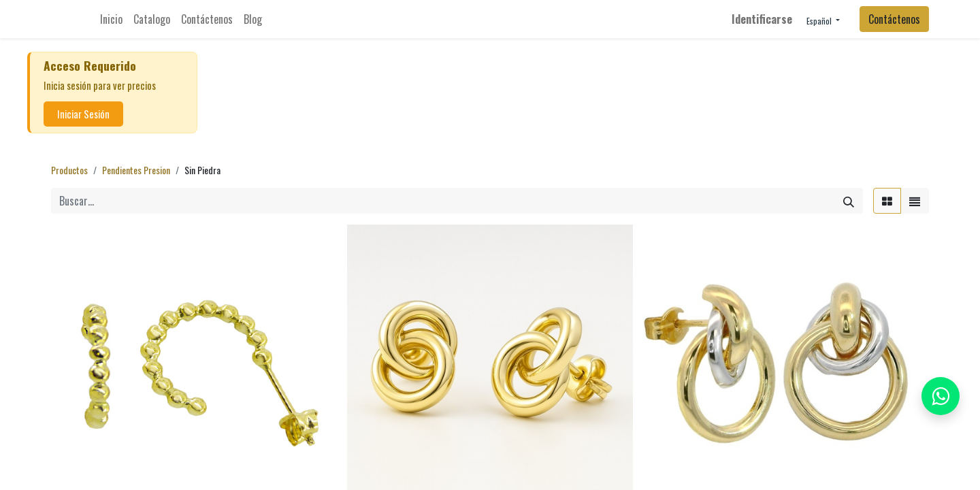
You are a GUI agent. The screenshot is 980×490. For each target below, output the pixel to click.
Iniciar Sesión (83, 114)
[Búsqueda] (849, 201)
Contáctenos (894, 19)
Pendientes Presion (136, 170)
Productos (69, 170)
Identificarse (762, 19)
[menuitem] (111, 19)
